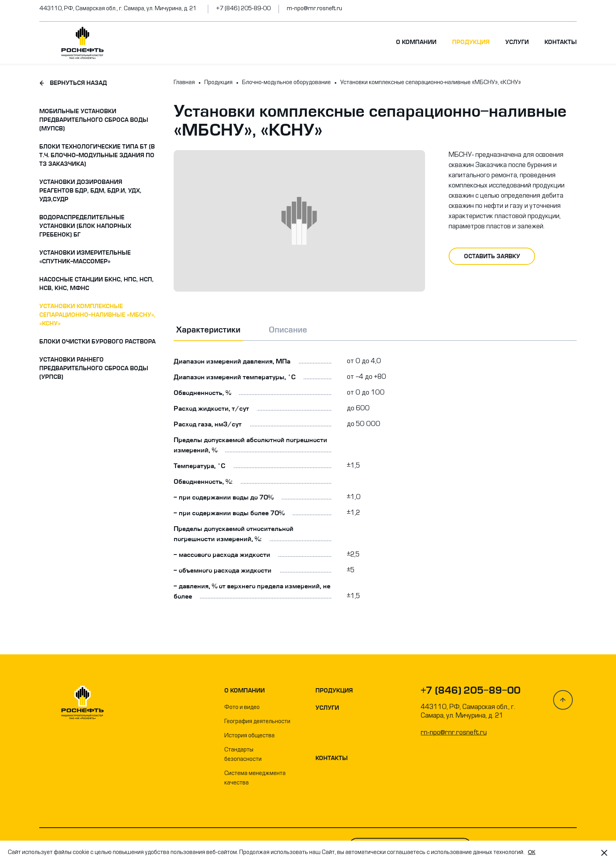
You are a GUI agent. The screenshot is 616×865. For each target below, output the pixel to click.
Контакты (561, 42)
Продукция (471, 42)
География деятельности (257, 722)
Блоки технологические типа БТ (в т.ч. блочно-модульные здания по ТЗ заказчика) (97, 155)
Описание (288, 330)
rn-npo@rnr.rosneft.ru (314, 9)
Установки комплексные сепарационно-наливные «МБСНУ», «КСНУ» (97, 315)
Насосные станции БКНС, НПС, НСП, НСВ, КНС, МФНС (96, 284)
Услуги (517, 42)
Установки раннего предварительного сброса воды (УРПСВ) (94, 368)
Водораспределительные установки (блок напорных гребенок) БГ (85, 226)
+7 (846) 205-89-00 (243, 9)
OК (532, 852)
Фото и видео (242, 708)
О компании (416, 42)
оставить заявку (492, 256)
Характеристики (208, 330)
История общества (249, 736)
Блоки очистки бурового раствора (97, 342)
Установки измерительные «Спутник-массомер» (85, 257)
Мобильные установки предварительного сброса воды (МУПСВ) (94, 120)
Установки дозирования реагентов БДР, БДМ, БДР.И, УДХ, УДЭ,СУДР (90, 191)
